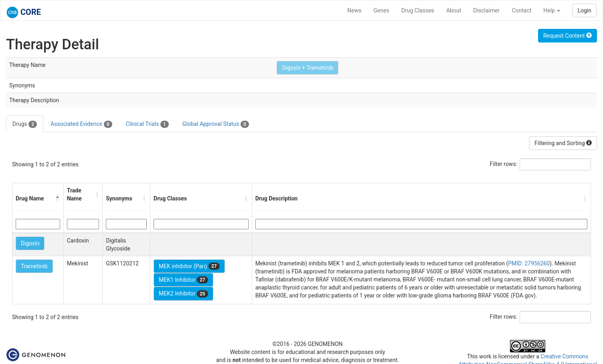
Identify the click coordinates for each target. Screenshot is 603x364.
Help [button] (552, 10)
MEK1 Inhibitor (183, 280)
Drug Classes (418, 10)
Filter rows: (504, 164)
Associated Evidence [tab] (81, 124)
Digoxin (30, 243)
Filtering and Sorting (563, 143)
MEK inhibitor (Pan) (189, 266)
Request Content (568, 36)
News (354, 10)
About (454, 10)
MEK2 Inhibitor (183, 294)
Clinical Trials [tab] (147, 124)
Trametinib (34, 266)
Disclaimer (486, 10)
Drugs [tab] (25, 124)
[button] (58, 198)
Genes (381, 10)
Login (584, 10)
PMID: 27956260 (529, 263)
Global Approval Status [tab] (216, 124)
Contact (521, 10)
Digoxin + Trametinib (308, 68)
